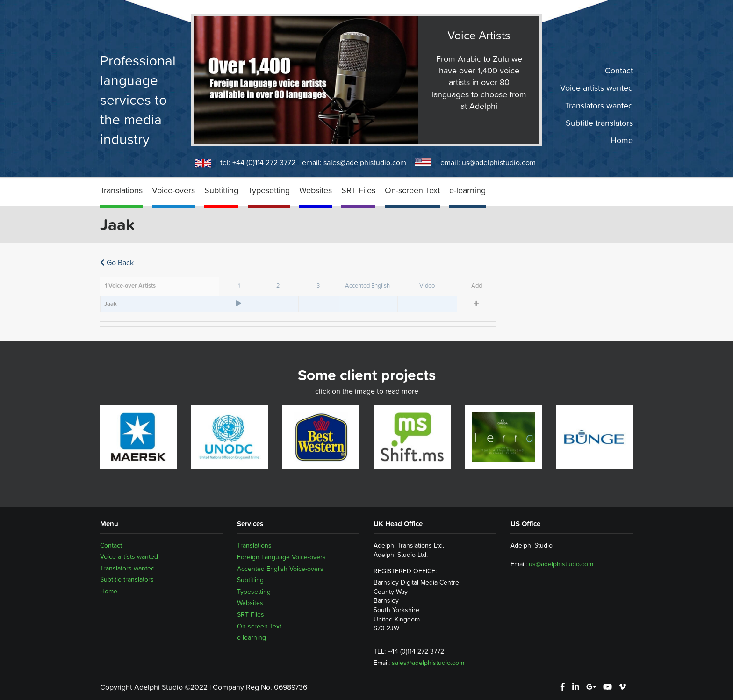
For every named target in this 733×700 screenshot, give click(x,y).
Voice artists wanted (596, 88)
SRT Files (358, 190)
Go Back (117, 262)
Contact (619, 71)
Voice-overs (173, 190)
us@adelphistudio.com (499, 162)
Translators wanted (599, 105)
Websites (316, 190)
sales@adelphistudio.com (365, 162)
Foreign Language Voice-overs (281, 557)
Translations (121, 190)
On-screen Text (412, 190)
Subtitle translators (599, 123)
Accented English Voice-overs (280, 569)
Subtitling (221, 190)
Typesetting (269, 190)
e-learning (467, 190)
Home (622, 140)
